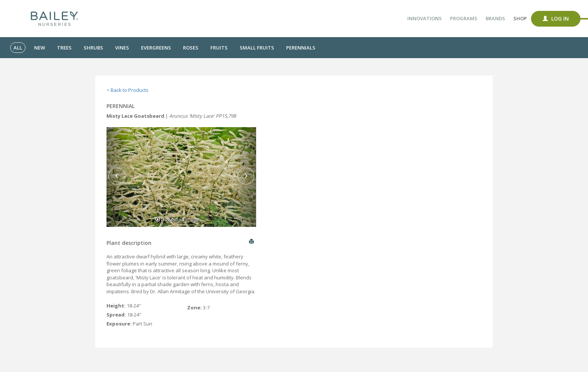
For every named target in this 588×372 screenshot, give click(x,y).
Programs (464, 18)
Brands (495, 18)
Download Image (177, 219)
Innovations (424, 18)
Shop (520, 18)
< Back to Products (127, 90)
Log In (556, 19)
